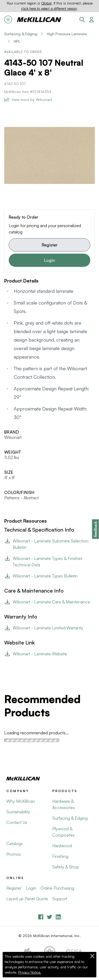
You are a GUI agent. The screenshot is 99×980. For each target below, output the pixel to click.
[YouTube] (49, 917)
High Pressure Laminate (67, 34)
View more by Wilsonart (28, 100)
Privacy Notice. (30, 972)
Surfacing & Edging (21, 34)
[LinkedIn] (58, 917)
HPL (17, 41)
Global (46, 3)
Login (49, 260)
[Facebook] (41, 917)
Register (50, 245)
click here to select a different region (49, 8)
